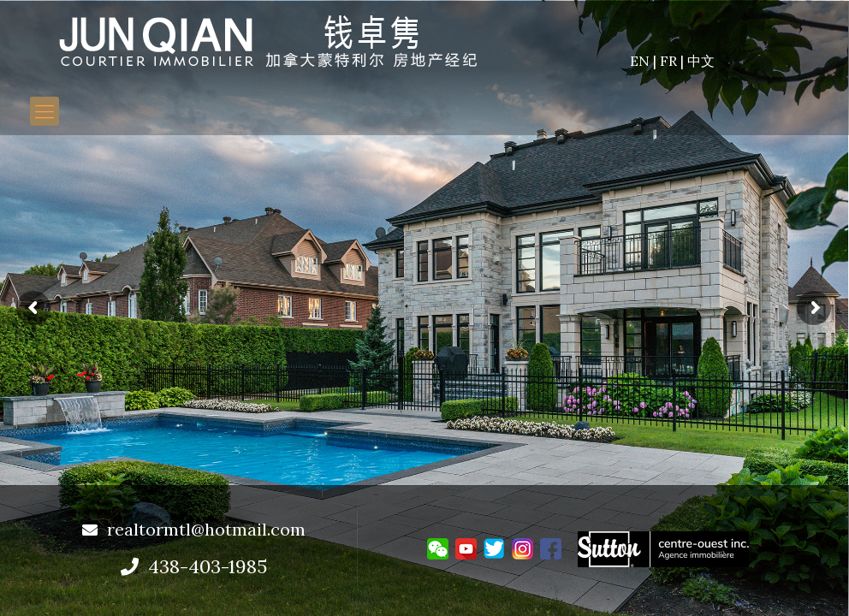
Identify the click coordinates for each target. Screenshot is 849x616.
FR (670, 61)
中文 (701, 61)
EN (641, 61)
